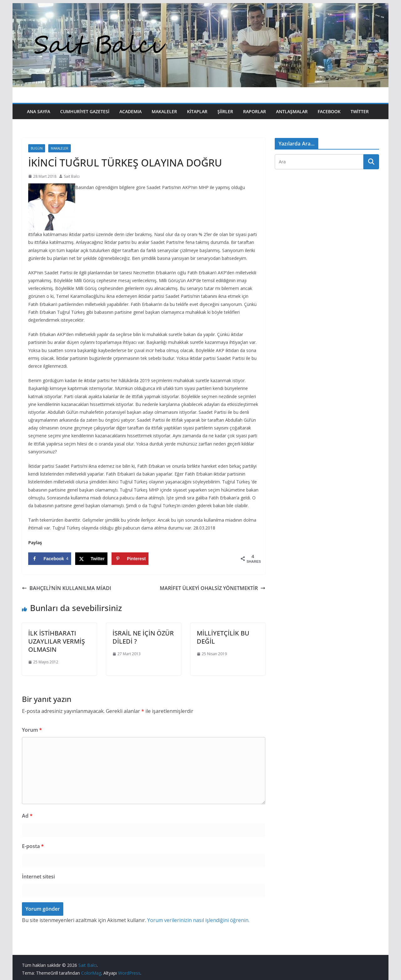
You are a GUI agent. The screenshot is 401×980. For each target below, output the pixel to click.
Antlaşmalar (292, 111)
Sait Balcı (72, 176)
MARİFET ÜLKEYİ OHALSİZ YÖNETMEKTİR (213, 588)
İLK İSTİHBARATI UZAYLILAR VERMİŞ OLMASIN (57, 641)
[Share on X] (91, 559)
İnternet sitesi (38, 877)
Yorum (32, 730)
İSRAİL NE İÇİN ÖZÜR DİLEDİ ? (143, 637)
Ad (27, 816)
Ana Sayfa (39, 111)
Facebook (329, 111)
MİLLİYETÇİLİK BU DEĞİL (223, 637)
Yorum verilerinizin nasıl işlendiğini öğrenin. (198, 920)
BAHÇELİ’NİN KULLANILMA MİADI (67, 588)
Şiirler (225, 111)
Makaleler (164, 111)
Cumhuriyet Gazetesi (85, 111)
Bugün (37, 148)
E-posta (33, 846)
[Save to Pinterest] (130, 559)
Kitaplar (197, 111)
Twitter (360, 111)
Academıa (130, 111)
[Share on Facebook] (50, 559)
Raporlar (255, 111)
